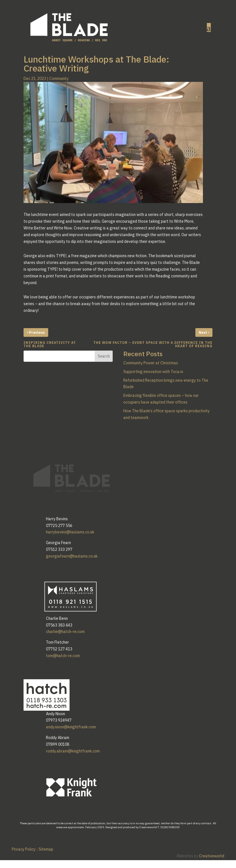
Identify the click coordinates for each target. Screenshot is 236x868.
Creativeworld (212, 856)
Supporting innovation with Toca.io (153, 372)
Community (59, 79)
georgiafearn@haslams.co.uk (72, 556)
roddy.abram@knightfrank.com (73, 751)
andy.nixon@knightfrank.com (71, 727)
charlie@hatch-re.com (65, 632)
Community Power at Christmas (151, 363)
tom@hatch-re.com (63, 656)
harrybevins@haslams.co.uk (70, 532)
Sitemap (46, 849)
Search (104, 356)
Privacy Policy (24, 849)
